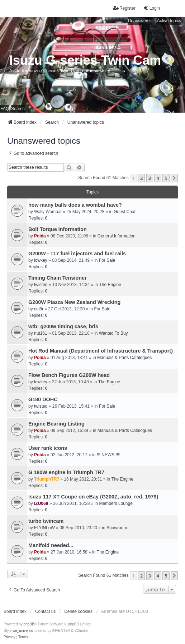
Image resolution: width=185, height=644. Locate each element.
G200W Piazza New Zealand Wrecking (74, 302)
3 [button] (150, 178)
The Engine (110, 285)
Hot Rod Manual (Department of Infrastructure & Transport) (101, 351)
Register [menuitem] (124, 8)
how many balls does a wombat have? (75, 205)
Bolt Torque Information (58, 229)
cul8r (39, 309)
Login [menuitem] (151, 8)
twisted (41, 285)
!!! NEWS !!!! (109, 455)
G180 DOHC (43, 399)
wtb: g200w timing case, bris (63, 326)
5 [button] (166, 178)
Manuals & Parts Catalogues (124, 358)
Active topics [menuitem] (169, 21)
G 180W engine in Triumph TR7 (66, 472)
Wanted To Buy (113, 333)
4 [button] (158, 178)
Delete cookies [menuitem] (78, 611)
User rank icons (48, 448)
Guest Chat (125, 212)
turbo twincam (46, 521)
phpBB (29, 624)
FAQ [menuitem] (5, 109)
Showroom (117, 528)
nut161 (41, 333)
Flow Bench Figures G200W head (69, 375)
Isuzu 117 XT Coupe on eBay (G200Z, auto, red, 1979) (93, 497)
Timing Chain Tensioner (58, 278)
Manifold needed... (51, 545)
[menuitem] (10, 637)
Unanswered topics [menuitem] (142, 21)
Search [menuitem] (18, 109)
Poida (40, 236)
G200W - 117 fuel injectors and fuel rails (77, 254)
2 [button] (141, 178)
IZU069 (41, 503)
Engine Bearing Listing (56, 424)
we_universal (23, 631)
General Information (117, 236)
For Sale (107, 260)
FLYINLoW (44, 528)
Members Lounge (116, 503)
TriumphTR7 (47, 479)
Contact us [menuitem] (45, 611)
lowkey (41, 260)
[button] (174, 178)
